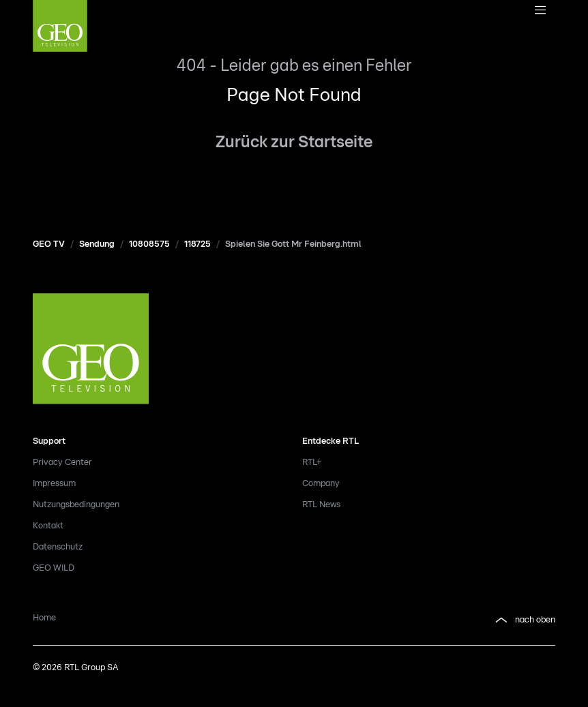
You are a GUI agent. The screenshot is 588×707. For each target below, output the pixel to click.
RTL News (321, 505)
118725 (197, 244)
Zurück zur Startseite (294, 142)
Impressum (54, 484)
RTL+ (312, 463)
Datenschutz (58, 547)
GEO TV (49, 244)
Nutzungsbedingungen (76, 505)
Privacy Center (62, 463)
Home (44, 618)
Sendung (97, 244)
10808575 (149, 244)
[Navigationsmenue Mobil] (540, 11)
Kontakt (48, 526)
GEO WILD (54, 568)
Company (321, 484)
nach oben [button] (524, 620)
